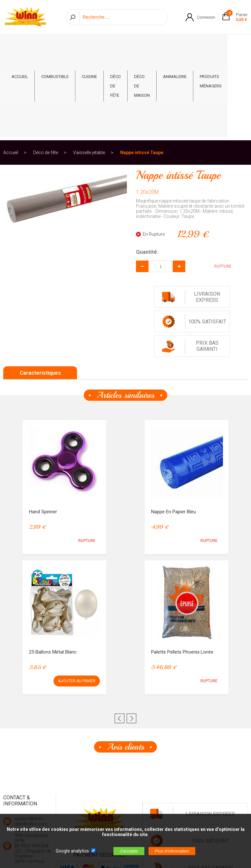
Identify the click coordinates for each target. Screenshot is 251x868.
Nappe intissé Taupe (142, 69)
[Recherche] (122, 17)
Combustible (55, 41)
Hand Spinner (43, 428)
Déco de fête (116, 50)
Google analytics (72, 851)
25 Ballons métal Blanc (53, 568)
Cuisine (89, 41)
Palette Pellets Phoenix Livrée (182, 568)
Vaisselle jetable (89, 69)
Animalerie (175, 41)
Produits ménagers (211, 45)
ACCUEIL (20, 41)
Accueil (11, 69)
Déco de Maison (142, 50)
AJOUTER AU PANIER (77, 597)
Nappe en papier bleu (174, 428)
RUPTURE (218, 183)
